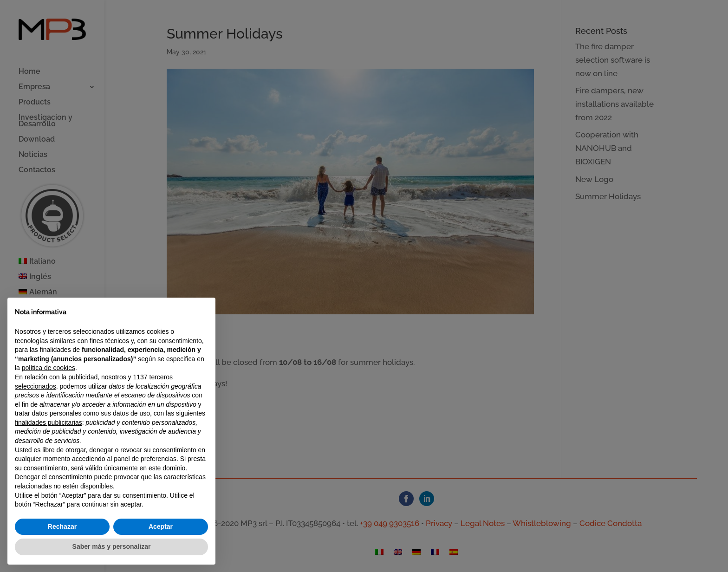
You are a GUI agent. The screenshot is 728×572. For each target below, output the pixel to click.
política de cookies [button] (49, 368)
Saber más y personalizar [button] (112, 546)
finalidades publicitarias (49, 422)
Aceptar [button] (161, 526)
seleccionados (36, 386)
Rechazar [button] (62, 526)
